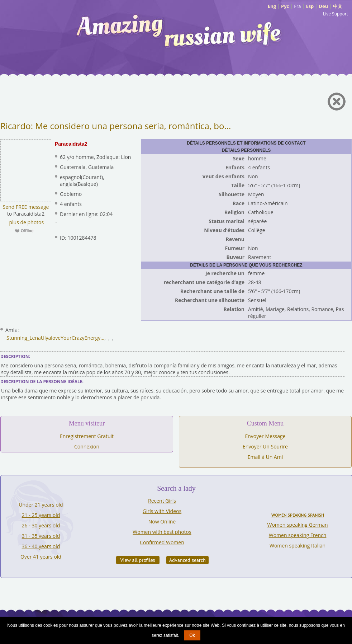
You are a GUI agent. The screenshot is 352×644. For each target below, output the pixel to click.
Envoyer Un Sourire (265, 446)
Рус (285, 6)
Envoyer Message (265, 436)
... (102, 338)
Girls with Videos (162, 511)
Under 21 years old (41, 505)
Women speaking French (298, 535)
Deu (323, 6)
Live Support (336, 14)
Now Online (162, 521)
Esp (310, 6)
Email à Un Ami (265, 457)
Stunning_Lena (24, 338)
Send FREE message (26, 207)
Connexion (87, 446)
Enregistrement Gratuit (87, 436)
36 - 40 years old (41, 546)
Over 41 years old (41, 557)
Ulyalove (51, 338)
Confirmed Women (162, 542)
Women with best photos (162, 532)
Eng (272, 6)
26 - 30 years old (41, 525)
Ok (192, 635)
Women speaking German (298, 525)
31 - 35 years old (41, 536)
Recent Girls (162, 501)
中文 (338, 6)
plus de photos (26, 222)
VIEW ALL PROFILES (138, 560)
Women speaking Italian (298, 546)
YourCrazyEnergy (80, 338)
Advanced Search (187, 560)
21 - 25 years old (41, 515)
